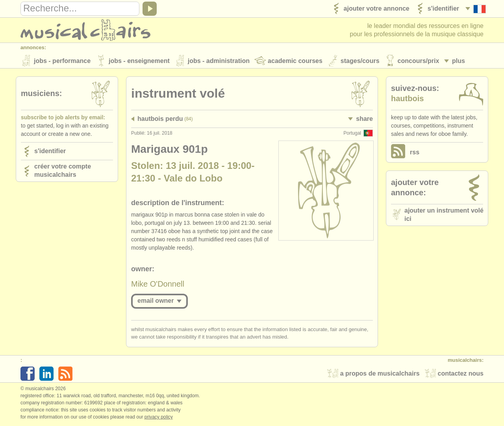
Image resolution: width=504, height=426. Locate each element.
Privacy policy (159, 418)
